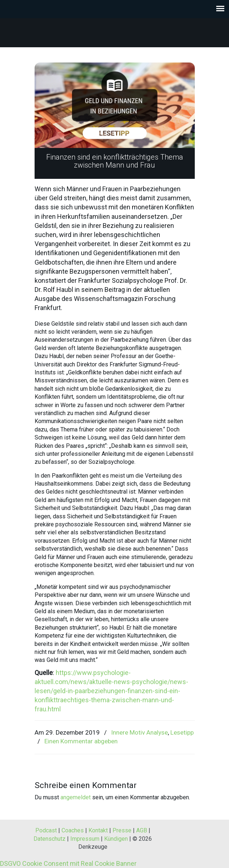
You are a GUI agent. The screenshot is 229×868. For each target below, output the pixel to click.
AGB (142, 830)
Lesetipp (182, 732)
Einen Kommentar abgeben (81, 741)
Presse (122, 830)
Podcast (46, 830)
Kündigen (116, 839)
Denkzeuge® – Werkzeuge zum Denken (115, 29)
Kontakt (98, 830)
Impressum (85, 839)
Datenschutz (50, 839)
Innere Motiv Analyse (139, 732)
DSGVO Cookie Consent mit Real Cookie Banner (68, 863)
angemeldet (76, 797)
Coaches (73, 830)
